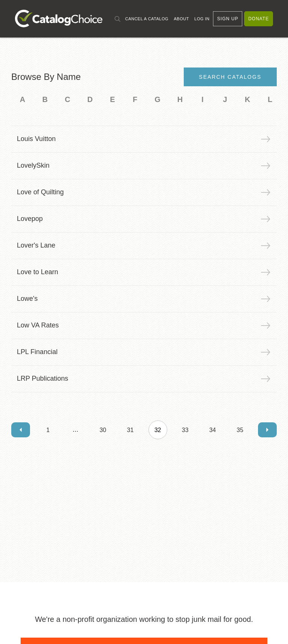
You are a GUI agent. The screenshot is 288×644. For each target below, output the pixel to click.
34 (213, 430)
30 (103, 430)
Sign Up (228, 19)
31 (130, 430)
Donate (259, 19)
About (181, 19)
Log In (202, 19)
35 (240, 430)
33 (185, 430)
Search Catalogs (230, 77)
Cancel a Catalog (147, 19)
